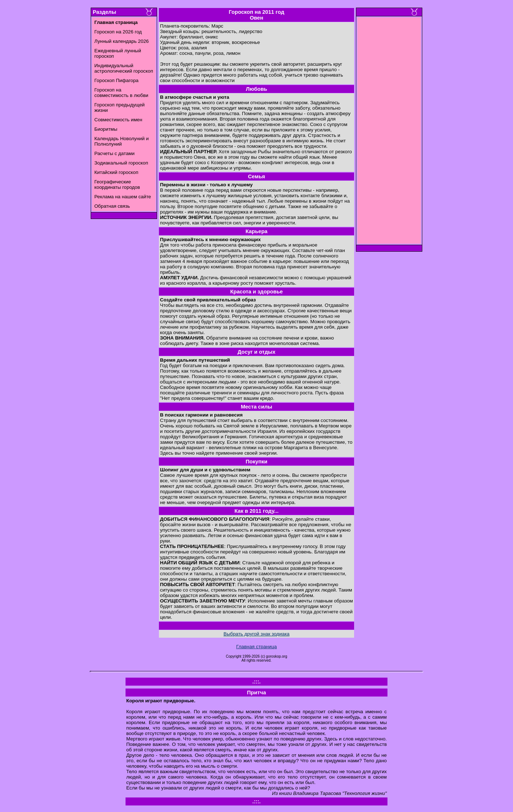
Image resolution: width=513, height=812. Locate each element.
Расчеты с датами (114, 153)
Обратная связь (112, 206)
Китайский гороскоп (116, 172)
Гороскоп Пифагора (116, 80)
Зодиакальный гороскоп (121, 163)
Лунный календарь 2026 (122, 41)
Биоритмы (106, 129)
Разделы (104, 12)
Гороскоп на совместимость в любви (121, 93)
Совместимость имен (118, 120)
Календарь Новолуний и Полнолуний (122, 141)
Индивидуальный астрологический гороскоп (124, 68)
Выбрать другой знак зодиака (256, 634)
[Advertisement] (389, 133)
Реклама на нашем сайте (123, 197)
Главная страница (256, 647)
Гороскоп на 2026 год (118, 32)
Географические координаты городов (117, 184)
